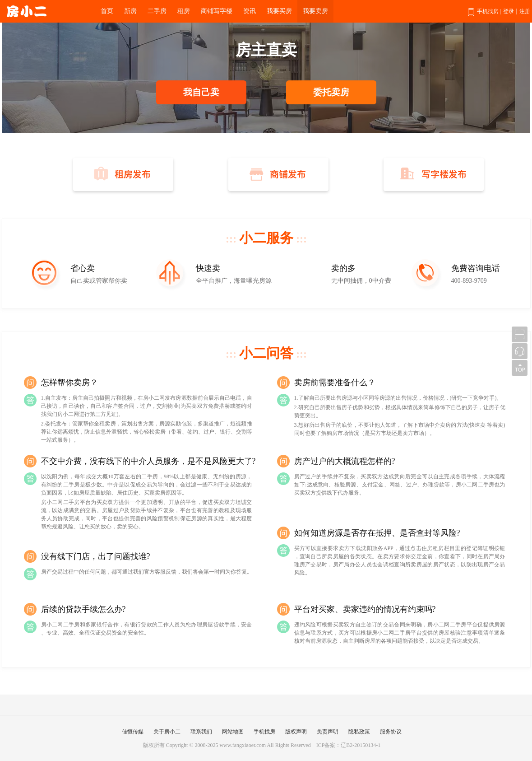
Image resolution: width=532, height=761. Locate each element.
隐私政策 (359, 732)
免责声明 (328, 732)
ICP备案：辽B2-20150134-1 (349, 745)
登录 (509, 11)
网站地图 (233, 732)
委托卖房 (331, 92)
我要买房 (279, 11)
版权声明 (296, 732)
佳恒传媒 (133, 732)
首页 (107, 11)
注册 (525, 11)
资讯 (250, 11)
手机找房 (484, 15)
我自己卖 (201, 92)
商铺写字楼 (217, 11)
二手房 (157, 11)
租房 (184, 11)
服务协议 (391, 732)
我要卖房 (315, 11)
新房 (130, 11)
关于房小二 (167, 732)
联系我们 (201, 732)
